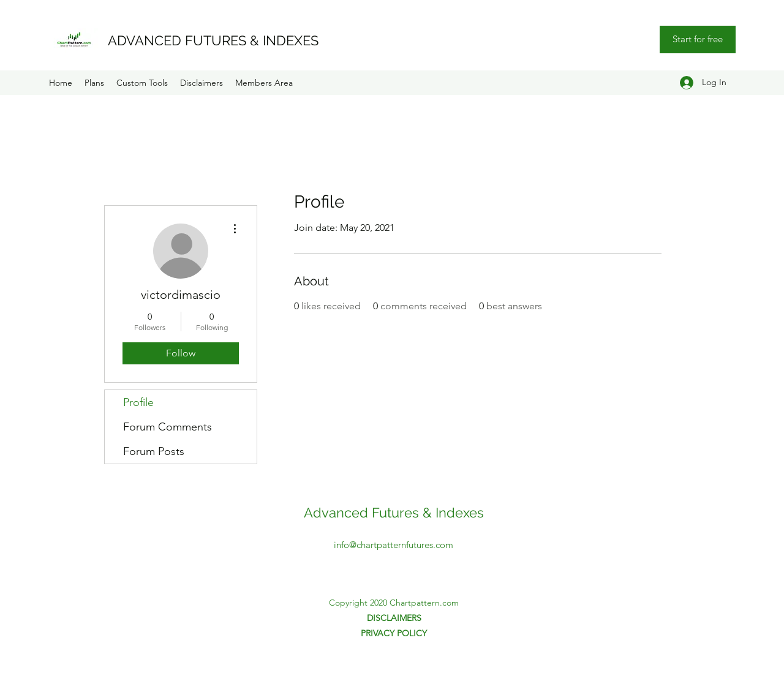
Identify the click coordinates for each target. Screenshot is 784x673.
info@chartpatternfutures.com (394, 545)
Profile (138, 402)
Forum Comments (168, 427)
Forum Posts (154, 451)
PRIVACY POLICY (394, 633)
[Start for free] (698, 39)
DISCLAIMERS (394, 618)
